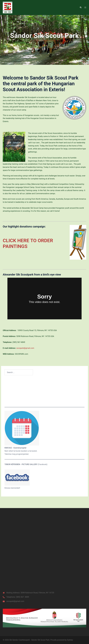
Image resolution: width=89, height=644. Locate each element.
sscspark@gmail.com (25, 348)
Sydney (70, 640)
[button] (81, 8)
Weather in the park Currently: (44, 391)
